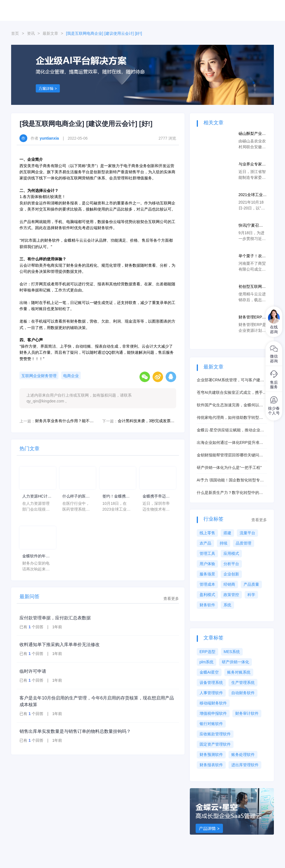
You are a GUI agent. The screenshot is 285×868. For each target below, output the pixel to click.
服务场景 (207, 574)
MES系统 (232, 652)
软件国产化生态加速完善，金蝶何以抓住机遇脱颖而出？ (230, 405)
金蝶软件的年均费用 (36, 556)
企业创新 (231, 574)
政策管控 (231, 595)
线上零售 (207, 533)
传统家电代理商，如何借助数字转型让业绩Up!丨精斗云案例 (230, 418)
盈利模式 (207, 595)
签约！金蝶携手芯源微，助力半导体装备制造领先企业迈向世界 (116, 497)
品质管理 (244, 543)
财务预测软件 (211, 755)
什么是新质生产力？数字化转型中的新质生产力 (230, 493)
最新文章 (50, 33)
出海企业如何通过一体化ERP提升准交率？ (230, 443)
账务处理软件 (243, 755)
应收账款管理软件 (215, 734)
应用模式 (231, 553)
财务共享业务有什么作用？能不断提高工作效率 (64, 421)
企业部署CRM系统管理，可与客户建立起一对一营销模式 (230, 380)
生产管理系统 (243, 682)
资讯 (31, 33)
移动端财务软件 (213, 703)
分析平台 (231, 564)
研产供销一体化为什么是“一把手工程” (229, 468)
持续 (223, 543)
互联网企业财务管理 (39, 376)
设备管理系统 (211, 682)
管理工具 (207, 553)
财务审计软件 (247, 713)
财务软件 (207, 605)
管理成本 (207, 584)
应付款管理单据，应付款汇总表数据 (55, 618)
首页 (15, 33)
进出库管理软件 (245, 765)
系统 (227, 605)
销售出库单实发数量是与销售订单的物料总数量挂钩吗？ (75, 731)
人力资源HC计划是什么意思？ (37, 497)
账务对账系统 (239, 672)
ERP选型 (207, 652)
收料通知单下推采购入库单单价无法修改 (60, 645)
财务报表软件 (211, 765)
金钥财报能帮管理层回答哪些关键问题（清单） (230, 455)
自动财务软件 (243, 693)
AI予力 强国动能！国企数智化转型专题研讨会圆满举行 (230, 480)
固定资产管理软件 (215, 744)
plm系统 (207, 662)
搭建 (227, 533)
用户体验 (207, 564)
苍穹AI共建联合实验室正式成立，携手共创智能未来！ (232, 393)
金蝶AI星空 (209, 672)
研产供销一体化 (235, 662)
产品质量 (251, 584)
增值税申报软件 (213, 713)
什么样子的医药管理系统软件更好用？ (76, 497)
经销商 (229, 584)
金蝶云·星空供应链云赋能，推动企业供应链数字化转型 (230, 430)
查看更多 (171, 599)
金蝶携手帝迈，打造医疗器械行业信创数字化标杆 (156, 497)
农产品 (205, 543)
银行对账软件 (211, 724)
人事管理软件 (211, 693)
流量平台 (247, 533)
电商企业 (71, 376)
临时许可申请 (33, 671)
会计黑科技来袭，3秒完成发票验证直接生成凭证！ (147, 421)
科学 (251, 595)
